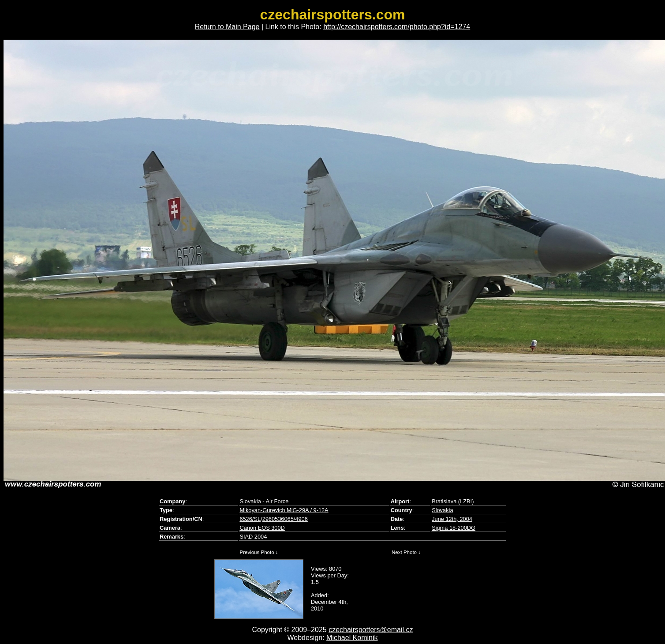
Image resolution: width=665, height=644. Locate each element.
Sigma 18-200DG (454, 528)
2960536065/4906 (285, 519)
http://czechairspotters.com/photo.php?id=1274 (397, 27)
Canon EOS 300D (262, 528)
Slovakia (442, 510)
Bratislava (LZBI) (453, 501)
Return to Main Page (227, 27)
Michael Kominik (352, 638)
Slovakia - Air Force (264, 501)
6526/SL (250, 519)
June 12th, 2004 (452, 519)
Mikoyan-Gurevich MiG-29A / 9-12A (284, 510)
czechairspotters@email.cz (371, 630)
